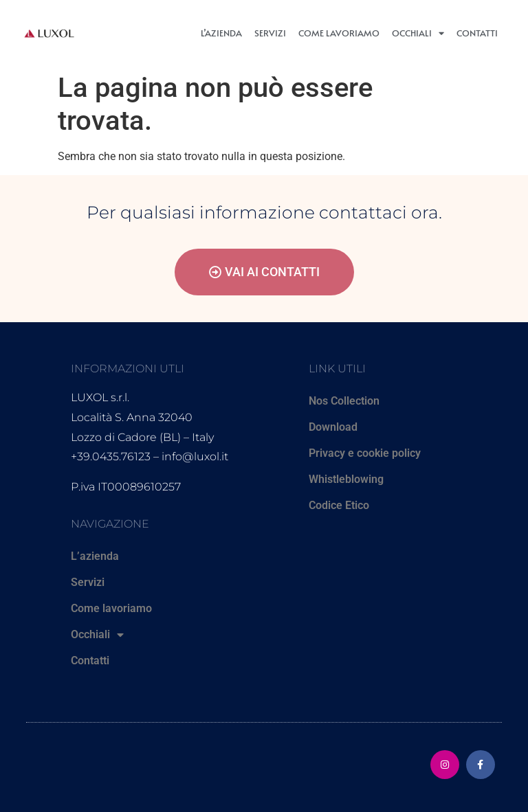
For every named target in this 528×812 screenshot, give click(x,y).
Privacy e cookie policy (365, 453)
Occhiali (418, 33)
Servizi (270, 33)
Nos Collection (344, 401)
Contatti (477, 33)
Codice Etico (339, 505)
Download (333, 427)
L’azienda (221, 33)
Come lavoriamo (339, 33)
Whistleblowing (346, 479)
